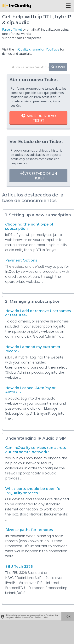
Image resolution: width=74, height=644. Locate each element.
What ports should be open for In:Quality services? (34, 491)
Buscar (58, 67)
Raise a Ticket (12, 29)
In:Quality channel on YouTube (37, 49)
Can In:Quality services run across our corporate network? (36, 450)
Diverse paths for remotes (29, 530)
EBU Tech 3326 (19, 567)
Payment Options (21, 260)
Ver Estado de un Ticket (38, 176)
